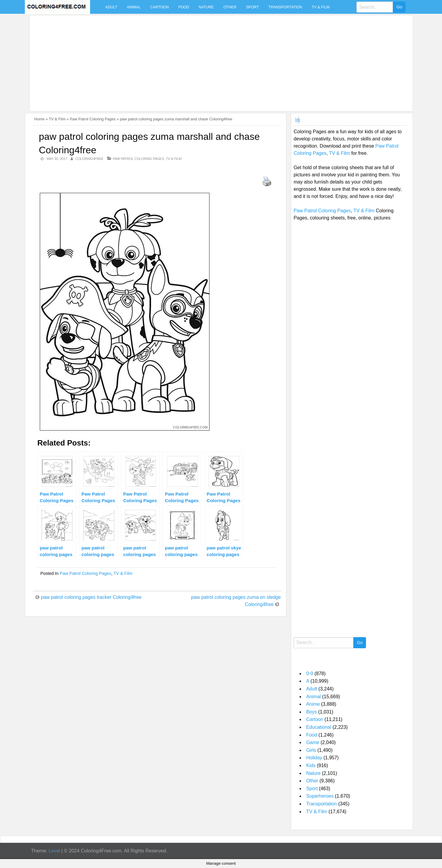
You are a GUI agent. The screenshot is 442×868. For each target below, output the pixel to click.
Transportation (285, 7)
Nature (206, 7)
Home (40, 119)
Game (313, 742)
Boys (312, 712)
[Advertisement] (212, 60)
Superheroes (320, 796)
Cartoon (160, 7)
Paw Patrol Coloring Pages (93, 119)
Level (54, 851)
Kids (311, 765)
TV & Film (321, 7)
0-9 (310, 674)
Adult (111, 7)
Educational (319, 727)
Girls (311, 750)
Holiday (314, 758)
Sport (252, 7)
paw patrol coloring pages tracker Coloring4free (91, 597)
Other (230, 7)
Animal (134, 7)
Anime (313, 704)
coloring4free (89, 159)
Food (184, 7)
